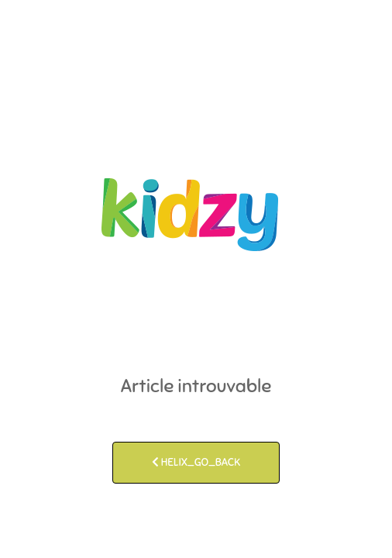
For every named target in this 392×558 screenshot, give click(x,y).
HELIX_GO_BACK (196, 462)
